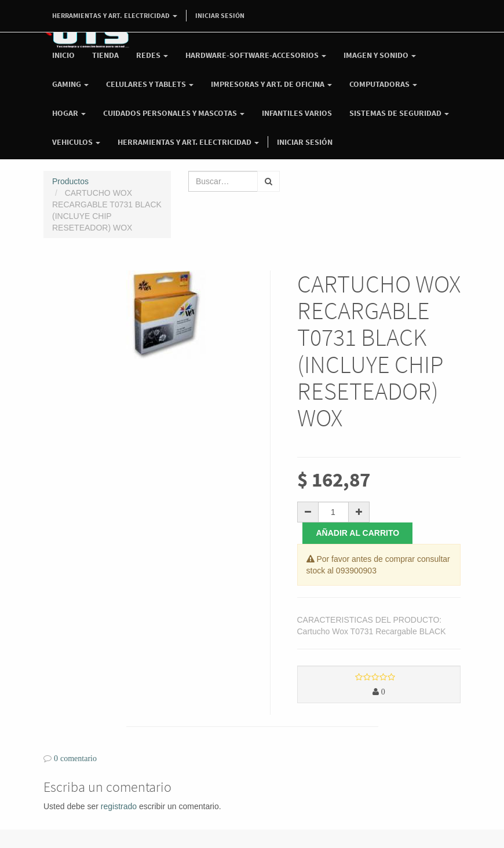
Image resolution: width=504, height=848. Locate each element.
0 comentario (75, 758)
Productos (70, 181)
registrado (119, 806)
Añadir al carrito (358, 533)
